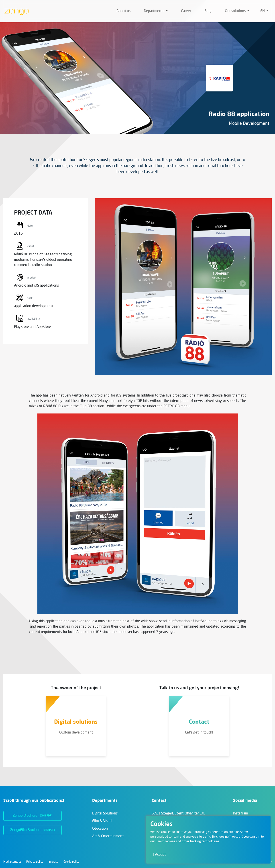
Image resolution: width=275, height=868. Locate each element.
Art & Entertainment (108, 836)
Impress (53, 862)
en (263, 11)
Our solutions (236, 11)
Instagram (240, 814)
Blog (208, 11)
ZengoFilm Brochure (33, 830)
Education (100, 829)
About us (123, 11)
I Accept (159, 855)
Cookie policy (71, 862)
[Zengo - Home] (15, 11)
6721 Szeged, (178, 814)
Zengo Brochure (33, 816)
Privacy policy (35, 862)
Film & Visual (102, 821)
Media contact (12, 862)
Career (186, 11)
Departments (154, 11)
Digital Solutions (105, 814)
